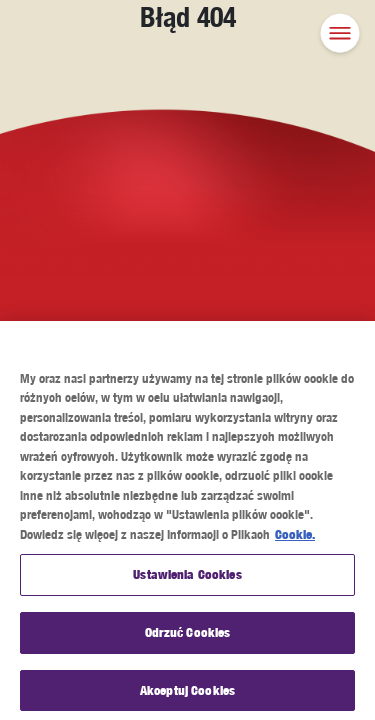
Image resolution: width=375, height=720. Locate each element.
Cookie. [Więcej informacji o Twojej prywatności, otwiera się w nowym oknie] (295, 538)
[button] (340, 35)
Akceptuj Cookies (187, 694)
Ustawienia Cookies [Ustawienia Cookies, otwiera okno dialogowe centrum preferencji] (187, 579)
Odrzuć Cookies (188, 636)
